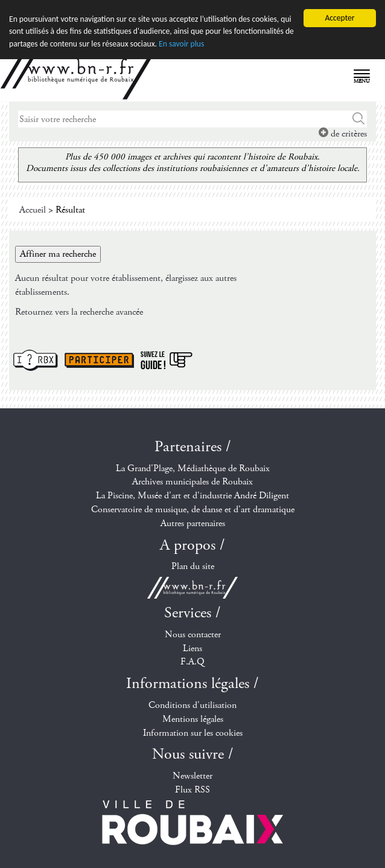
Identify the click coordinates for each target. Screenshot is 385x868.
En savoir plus (181, 44)
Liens (192, 648)
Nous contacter (193, 635)
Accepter (339, 18)
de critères (343, 134)
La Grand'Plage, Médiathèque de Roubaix (193, 468)
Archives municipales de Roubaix (192, 482)
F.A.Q (192, 662)
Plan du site (193, 566)
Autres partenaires (193, 523)
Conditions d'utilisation (192, 705)
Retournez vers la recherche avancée (79, 312)
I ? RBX (36, 360)
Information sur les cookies (193, 732)
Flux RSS (192, 790)
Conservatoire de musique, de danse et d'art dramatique (193, 510)
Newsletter (192, 776)
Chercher (359, 119)
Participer (99, 360)
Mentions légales (193, 719)
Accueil (33, 210)
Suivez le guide (167, 360)
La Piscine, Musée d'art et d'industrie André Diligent (192, 496)
